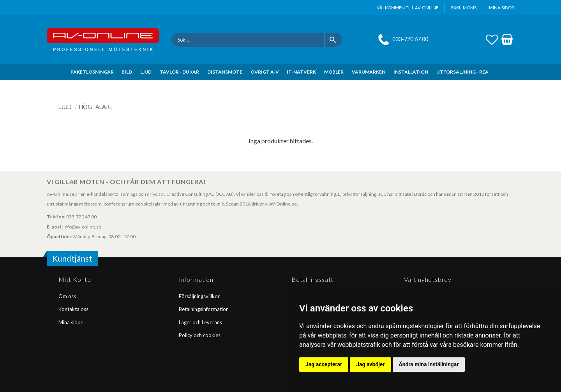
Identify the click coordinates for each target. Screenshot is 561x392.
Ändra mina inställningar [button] (429, 364)
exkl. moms (464, 8)
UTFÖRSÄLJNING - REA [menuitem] (462, 72)
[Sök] (333, 40)
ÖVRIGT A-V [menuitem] (265, 72)
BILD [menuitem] (127, 72)
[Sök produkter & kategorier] (248, 40)
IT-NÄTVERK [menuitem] (301, 72)
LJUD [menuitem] (146, 72)
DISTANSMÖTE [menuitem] (225, 72)
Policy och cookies (200, 335)
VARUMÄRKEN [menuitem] (369, 72)
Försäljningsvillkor (199, 296)
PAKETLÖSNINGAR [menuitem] (92, 72)
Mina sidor (71, 322)
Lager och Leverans (200, 322)
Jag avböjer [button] (370, 364)
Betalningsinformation (204, 309)
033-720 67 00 (410, 39)
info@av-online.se (82, 227)
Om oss (67, 296)
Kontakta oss (73, 309)
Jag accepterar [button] (324, 364)
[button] (492, 39)
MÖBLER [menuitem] (334, 72)
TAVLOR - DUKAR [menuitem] (179, 72)
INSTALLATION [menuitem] (411, 72)
